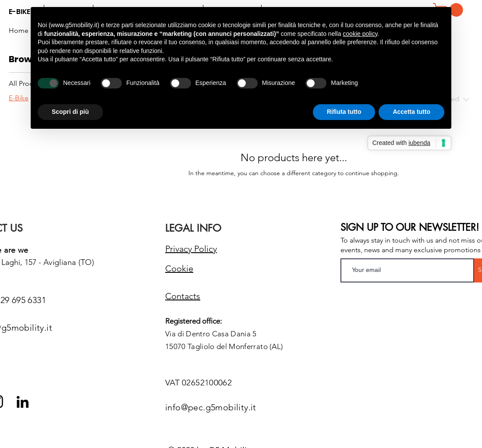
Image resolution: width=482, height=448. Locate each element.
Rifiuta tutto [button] (344, 112)
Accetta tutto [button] (411, 112)
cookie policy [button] (360, 34)
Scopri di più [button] (70, 112)
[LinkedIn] (23, 402)
